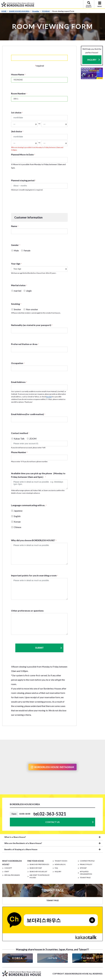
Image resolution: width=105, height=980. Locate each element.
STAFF (7, 872)
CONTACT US (52, 822)
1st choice (17, 112)
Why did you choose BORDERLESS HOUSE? (34, 540)
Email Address (19, 382)
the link (49, 397)
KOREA (17, 958)
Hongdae (37, 11)
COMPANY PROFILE (87, 861)
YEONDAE (47, 11)
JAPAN (52, 958)
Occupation (18, 363)
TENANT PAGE (85, 878)
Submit (49, 648)
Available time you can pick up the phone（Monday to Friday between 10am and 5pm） (38, 475)
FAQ (56, 868)
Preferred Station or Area (25, 344)
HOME (5, 11)
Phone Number (19, 452)
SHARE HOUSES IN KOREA (20, 11)
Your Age (16, 264)
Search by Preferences (39, 864)
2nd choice (17, 131)
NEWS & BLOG (60, 864)
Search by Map (36, 868)
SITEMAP (83, 868)
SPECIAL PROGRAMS (12, 875)
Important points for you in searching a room (35, 575)
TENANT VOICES (61, 861)
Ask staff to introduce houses (40, 876)
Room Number (19, 93)
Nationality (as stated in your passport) (32, 325)
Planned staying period (23, 180)
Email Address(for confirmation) (28, 414)
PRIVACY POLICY (86, 864)
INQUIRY (92, 60)
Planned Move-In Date (23, 154)
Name (15, 226)
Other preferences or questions (27, 611)
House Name (18, 74)
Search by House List (38, 872)
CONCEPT (8, 868)
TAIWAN (87, 958)
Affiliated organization (86, 873)
